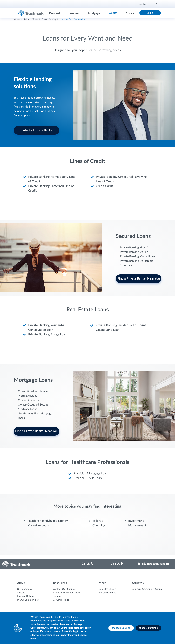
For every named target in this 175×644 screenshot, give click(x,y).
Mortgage (94, 13)
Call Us (87, 564)
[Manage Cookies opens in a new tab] (121, 628)
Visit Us (117, 564)
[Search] (156, 4)
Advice (130, 13)
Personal (55, 13)
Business (74, 13)
